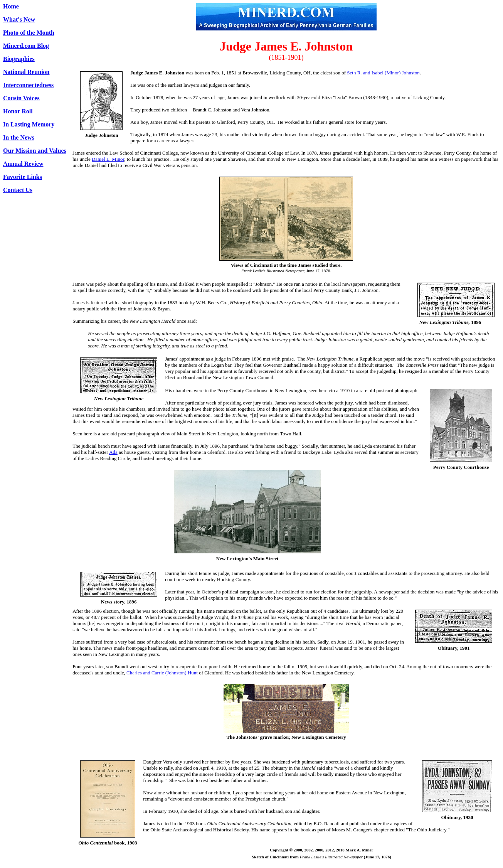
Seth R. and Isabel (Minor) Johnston (383, 73)
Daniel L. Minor (108, 159)
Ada (113, 452)
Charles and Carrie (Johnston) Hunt (162, 673)
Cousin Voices (21, 98)
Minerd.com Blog (26, 46)
